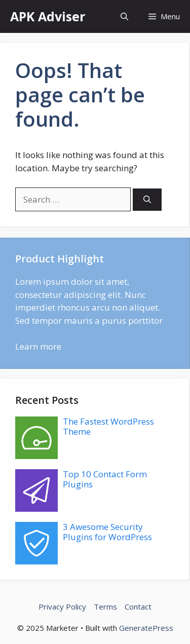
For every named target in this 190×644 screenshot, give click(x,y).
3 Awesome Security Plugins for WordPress (107, 532)
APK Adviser (48, 16)
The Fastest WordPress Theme (108, 426)
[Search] (147, 200)
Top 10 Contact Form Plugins (105, 479)
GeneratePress (146, 628)
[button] (124, 16)
